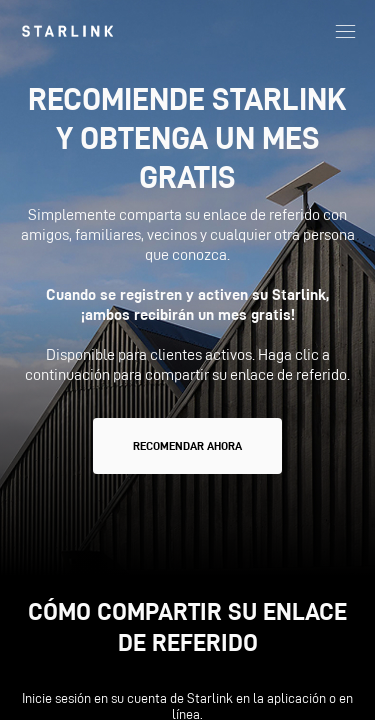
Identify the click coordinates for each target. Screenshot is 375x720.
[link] (67, 31)
